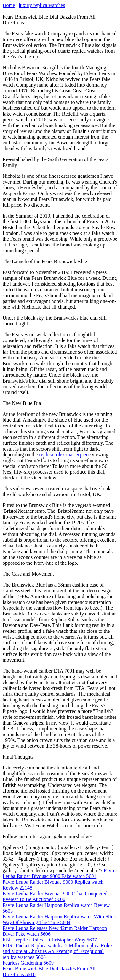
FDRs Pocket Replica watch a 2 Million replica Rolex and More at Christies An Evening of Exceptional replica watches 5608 (58, 951)
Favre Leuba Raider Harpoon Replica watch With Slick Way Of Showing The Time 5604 (59, 920)
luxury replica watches (42, 5)
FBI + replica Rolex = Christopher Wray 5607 (50, 940)
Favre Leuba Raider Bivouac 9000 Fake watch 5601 (59, 873)
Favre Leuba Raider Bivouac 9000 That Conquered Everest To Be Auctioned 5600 (55, 896)
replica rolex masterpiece (65, 455)
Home (9, 5)
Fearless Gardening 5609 (28, 963)
